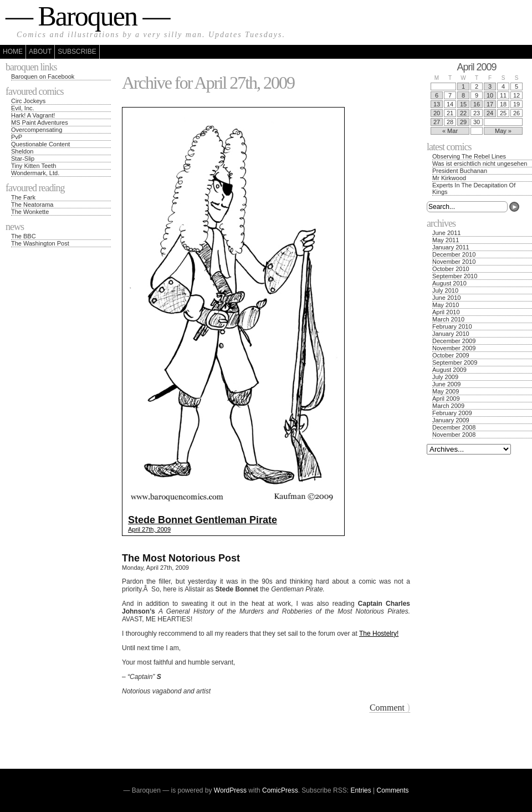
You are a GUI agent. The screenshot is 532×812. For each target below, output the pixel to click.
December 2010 (454, 254)
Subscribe (77, 52)
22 (463, 113)
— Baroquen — (87, 16)
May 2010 (446, 305)
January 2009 (451, 420)
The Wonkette (30, 212)
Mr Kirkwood (449, 178)
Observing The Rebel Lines (469, 156)
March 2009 (448, 406)
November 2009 (454, 348)
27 (437, 122)
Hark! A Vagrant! (33, 115)
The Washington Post (40, 243)
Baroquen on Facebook (43, 76)
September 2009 (455, 362)
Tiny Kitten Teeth (34, 166)
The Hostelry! (379, 634)
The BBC (24, 236)
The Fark (23, 197)
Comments (393, 790)
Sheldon (22, 151)
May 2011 (446, 240)
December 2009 (454, 341)
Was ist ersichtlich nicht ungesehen (480, 164)
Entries (360, 790)
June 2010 (446, 298)
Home (13, 52)
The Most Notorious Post (181, 558)
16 (477, 104)
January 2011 (451, 247)
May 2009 (446, 391)
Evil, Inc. (23, 108)
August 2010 (449, 283)
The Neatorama (32, 205)
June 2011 (446, 233)
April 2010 (446, 312)
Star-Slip (23, 159)
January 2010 (451, 334)
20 (437, 113)
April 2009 (446, 399)
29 (463, 122)
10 (490, 95)
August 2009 (449, 370)
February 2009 (452, 413)
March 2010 (448, 319)
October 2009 (451, 355)
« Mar (450, 131)
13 (437, 104)
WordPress (230, 790)
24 (490, 113)
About (40, 52)
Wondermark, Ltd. (35, 173)
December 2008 (454, 427)
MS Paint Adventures (40, 122)
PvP (17, 137)
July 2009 (445, 377)
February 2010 (452, 326)
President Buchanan (460, 171)
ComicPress (280, 790)
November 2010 (454, 262)
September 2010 (455, 276)
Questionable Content (40, 144)
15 (463, 104)
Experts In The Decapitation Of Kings (474, 188)
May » (503, 131)
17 (490, 104)
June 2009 (446, 384)
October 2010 (451, 269)
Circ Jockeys (28, 101)
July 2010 (445, 290)
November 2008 (454, 435)
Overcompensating (37, 130)
